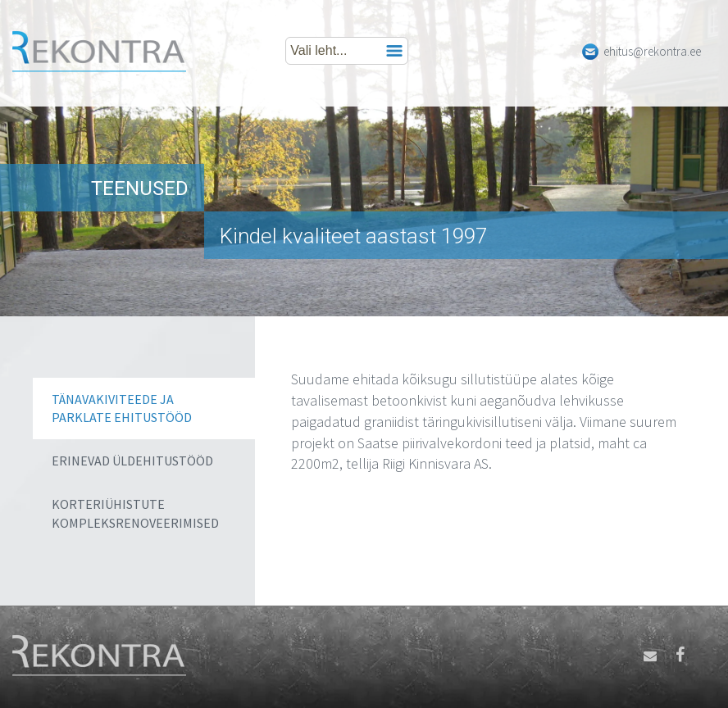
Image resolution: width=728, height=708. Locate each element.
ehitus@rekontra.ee (652, 51)
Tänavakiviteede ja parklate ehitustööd (122, 408)
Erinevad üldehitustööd (132, 461)
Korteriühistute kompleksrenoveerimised (135, 513)
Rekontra (99, 53)
